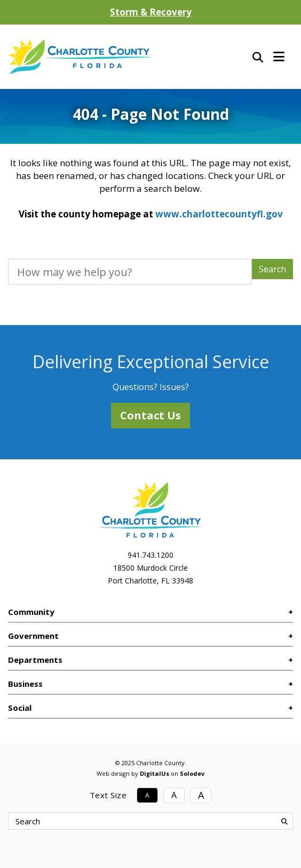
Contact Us (150, 415)
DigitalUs (155, 773)
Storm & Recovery (151, 12)
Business (25, 684)
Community (31, 612)
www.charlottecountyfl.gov (219, 214)
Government (33, 636)
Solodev (192, 773)
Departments (35, 660)
